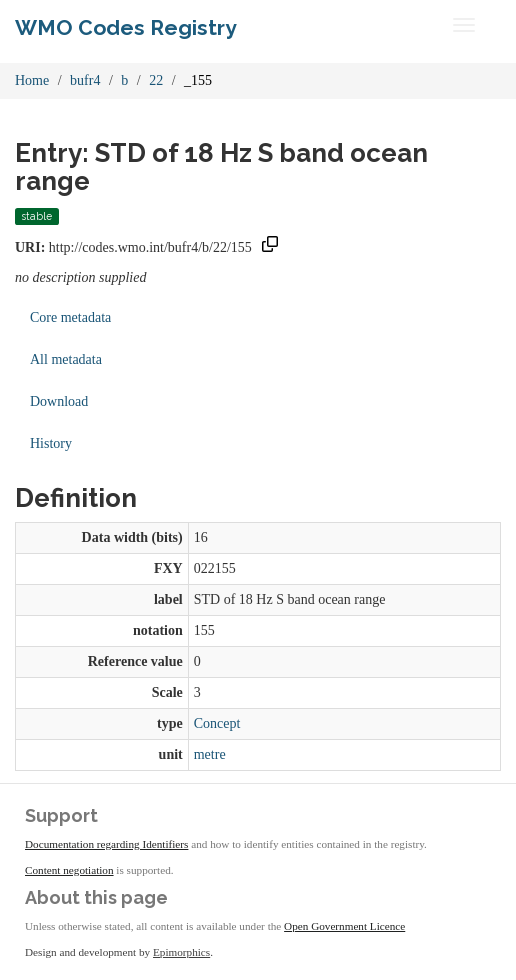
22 (156, 80)
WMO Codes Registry (126, 27)
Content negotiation (69, 870)
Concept (217, 723)
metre (210, 754)
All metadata (66, 359)
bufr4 (85, 80)
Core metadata (70, 317)
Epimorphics (181, 952)
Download (59, 401)
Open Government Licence (344, 926)
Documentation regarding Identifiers (106, 844)
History (51, 443)
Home (32, 80)
